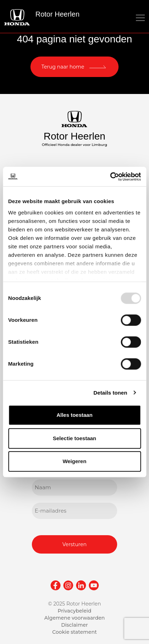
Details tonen (110, 393)
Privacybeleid (74, 611)
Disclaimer (75, 625)
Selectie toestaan (74, 438)
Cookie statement (74, 632)
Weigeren (74, 461)
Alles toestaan (75, 415)
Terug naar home (63, 67)
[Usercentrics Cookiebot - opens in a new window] (110, 177)
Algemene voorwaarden (74, 618)
